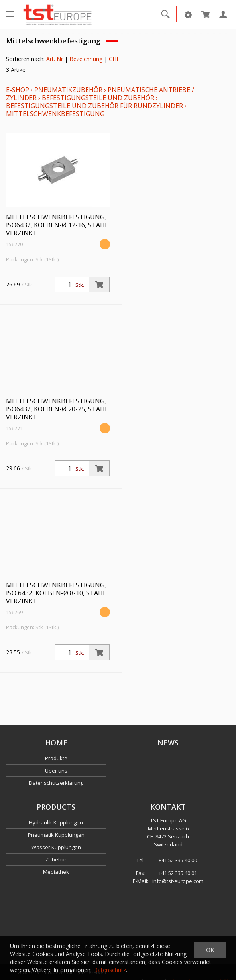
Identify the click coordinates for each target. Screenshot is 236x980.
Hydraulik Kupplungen (56, 822)
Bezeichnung (86, 59)
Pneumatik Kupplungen (56, 835)
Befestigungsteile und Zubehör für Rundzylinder (94, 106)
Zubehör (56, 859)
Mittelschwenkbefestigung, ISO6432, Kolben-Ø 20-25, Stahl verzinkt (57, 409)
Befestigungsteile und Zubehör (98, 98)
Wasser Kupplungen (56, 847)
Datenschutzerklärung (56, 783)
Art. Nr (55, 59)
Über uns (56, 771)
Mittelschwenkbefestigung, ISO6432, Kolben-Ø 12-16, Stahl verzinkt (57, 225)
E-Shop (18, 90)
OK (210, 950)
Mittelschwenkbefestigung (55, 114)
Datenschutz (110, 970)
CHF (114, 59)
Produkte (56, 758)
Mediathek (56, 872)
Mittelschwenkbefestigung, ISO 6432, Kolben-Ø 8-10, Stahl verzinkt (56, 593)
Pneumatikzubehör (69, 90)
